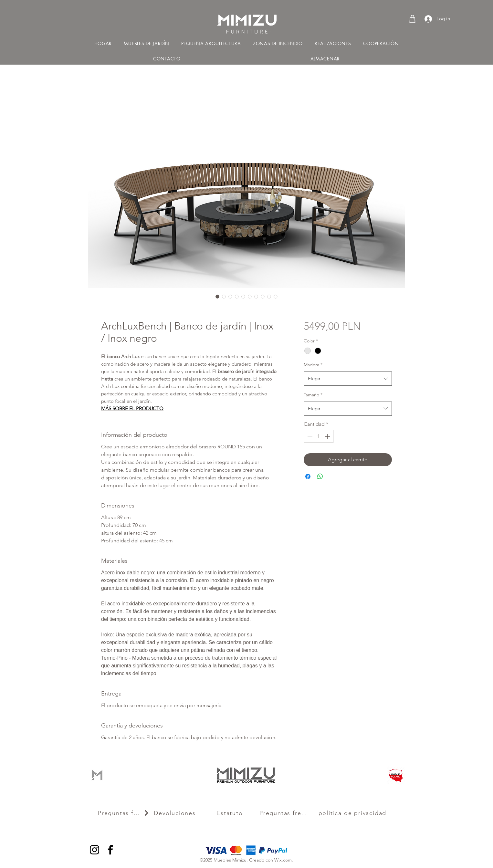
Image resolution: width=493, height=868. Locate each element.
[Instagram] (94, 850)
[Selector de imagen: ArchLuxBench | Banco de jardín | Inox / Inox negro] (217, 297)
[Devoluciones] (175, 813)
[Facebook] (110, 850)
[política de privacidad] (353, 813)
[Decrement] (309, 436)
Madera (313, 365)
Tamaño (313, 395)
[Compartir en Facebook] (308, 476)
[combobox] (348, 379)
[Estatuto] (230, 813)
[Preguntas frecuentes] (124, 813)
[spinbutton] (319, 436)
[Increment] (328, 436)
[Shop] (412, 19)
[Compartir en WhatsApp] (320, 476)
